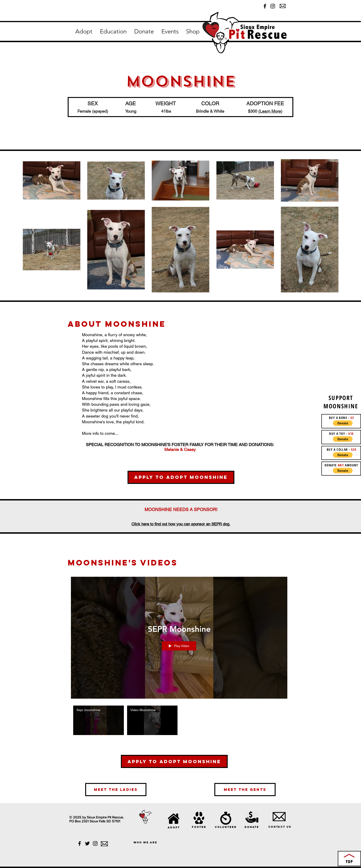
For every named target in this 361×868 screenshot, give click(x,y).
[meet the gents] (245, 790)
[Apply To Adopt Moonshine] (174, 761)
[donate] (252, 827)
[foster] (199, 827)
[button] (84, 32)
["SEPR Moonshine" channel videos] (179, 721)
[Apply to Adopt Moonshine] (181, 477)
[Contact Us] (280, 827)
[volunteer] (226, 827)
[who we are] (145, 842)
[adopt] (174, 827)
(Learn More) (270, 111)
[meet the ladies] (116, 790)
